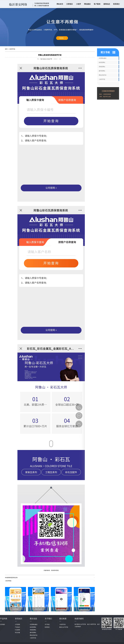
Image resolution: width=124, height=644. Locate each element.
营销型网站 (102, 67)
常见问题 (17, 633)
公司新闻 (17, 624)
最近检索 (63, 619)
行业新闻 (17, 630)
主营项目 (70, 4)
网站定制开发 (103, 75)
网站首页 (60, 4)
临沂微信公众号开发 (80, 624)
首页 (6, 49)
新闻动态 (107, 4)
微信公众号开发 (64, 627)
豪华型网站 (102, 71)
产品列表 (4, 619)
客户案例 (97, 4)
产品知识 (17, 627)
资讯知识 (19, 619)
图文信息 (33, 619)
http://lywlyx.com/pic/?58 (46, 59)
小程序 (78, 4)
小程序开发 (12, 49)
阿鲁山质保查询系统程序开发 (50, 55)
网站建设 (87, 4)
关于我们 (47, 624)
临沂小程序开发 (92, 624)
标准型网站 (102, 62)
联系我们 (116, 4)
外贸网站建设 (103, 58)
